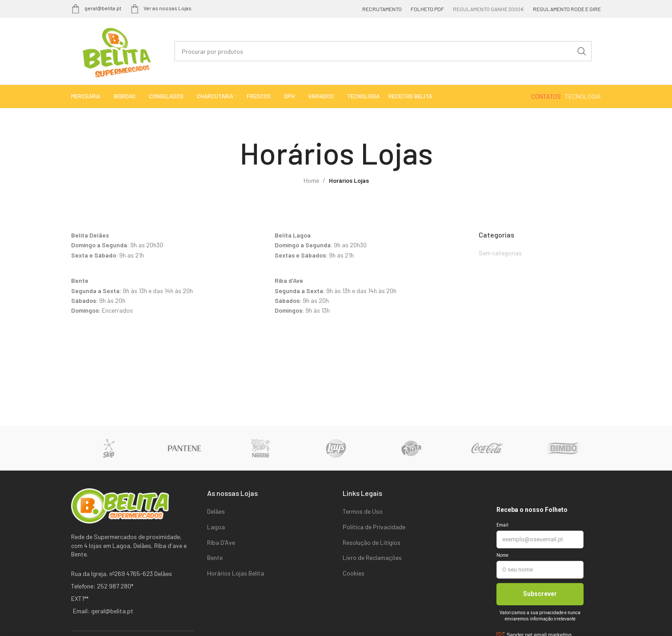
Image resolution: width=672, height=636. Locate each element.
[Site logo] (114, 50)
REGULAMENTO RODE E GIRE (567, 9)
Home (311, 180)
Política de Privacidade (374, 527)
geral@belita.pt (96, 8)
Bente (215, 558)
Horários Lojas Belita (236, 573)
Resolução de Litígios (372, 542)
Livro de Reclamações (372, 558)
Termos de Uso (363, 511)
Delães (216, 511)
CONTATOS (547, 96)
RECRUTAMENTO (382, 9)
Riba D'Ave (221, 542)
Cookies (354, 573)
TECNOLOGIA (583, 96)
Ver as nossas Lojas (161, 8)
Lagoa (216, 527)
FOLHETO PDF (427, 9)
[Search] (383, 51)
